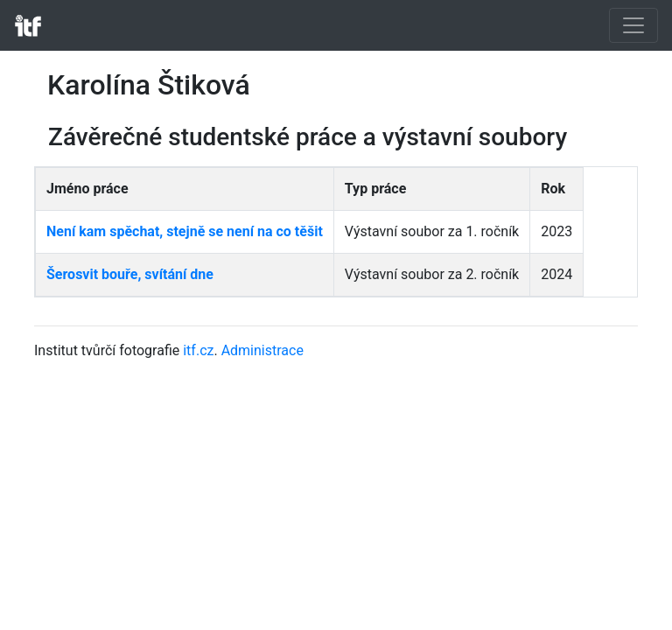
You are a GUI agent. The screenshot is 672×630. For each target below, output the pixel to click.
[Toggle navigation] (633, 25)
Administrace (262, 350)
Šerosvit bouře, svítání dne (130, 274)
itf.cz (198, 350)
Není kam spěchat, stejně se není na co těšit (185, 231)
